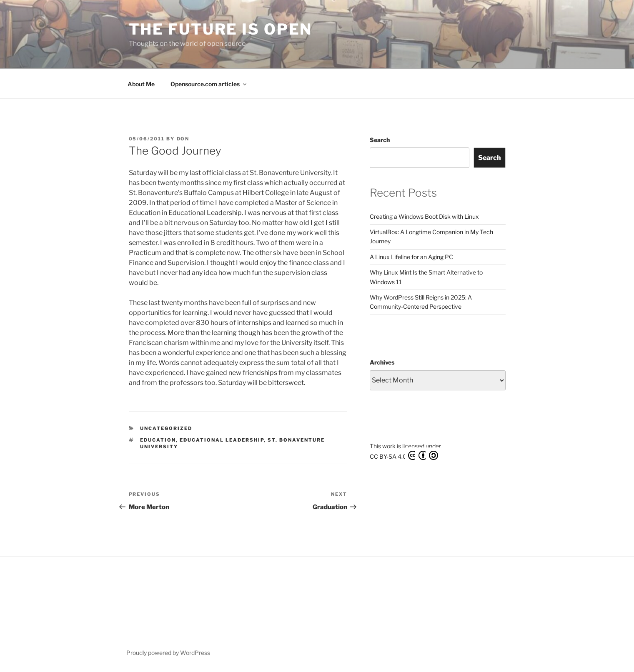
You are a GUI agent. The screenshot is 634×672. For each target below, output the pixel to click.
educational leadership (222, 440)
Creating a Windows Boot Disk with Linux (424, 216)
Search (380, 140)
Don (183, 139)
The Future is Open (221, 29)
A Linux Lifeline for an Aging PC (411, 257)
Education (158, 440)
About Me (141, 84)
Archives (382, 362)
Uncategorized (166, 428)
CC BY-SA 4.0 (404, 455)
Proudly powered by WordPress (168, 653)
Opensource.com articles (209, 84)
